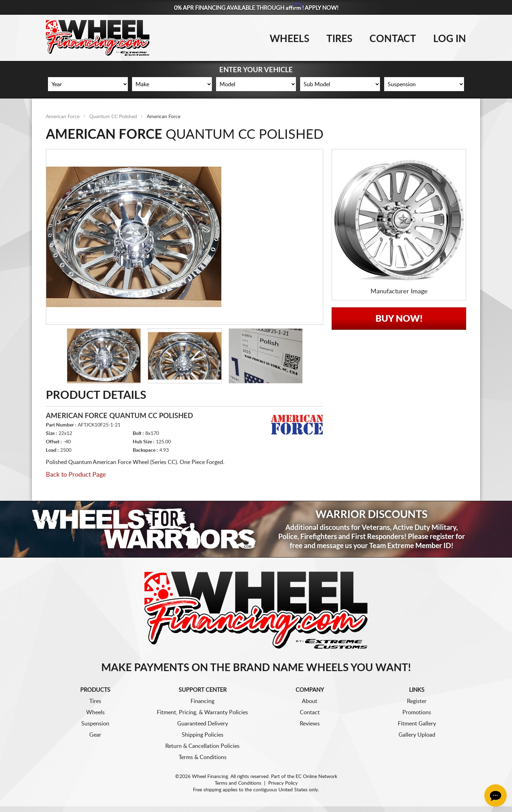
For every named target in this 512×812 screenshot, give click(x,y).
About (310, 701)
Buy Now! (399, 319)
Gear (95, 735)
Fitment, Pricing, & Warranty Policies (202, 712)
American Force (63, 117)
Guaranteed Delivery (203, 724)
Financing (202, 701)
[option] (185, 237)
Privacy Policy (283, 783)
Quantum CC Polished (113, 117)
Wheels (289, 39)
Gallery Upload (417, 735)
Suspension (95, 724)
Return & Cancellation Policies (202, 746)
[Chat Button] (496, 796)
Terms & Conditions (203, 757)
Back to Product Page (76, 475)
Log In (450, 39)
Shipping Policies (203, 735)
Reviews (310, 724)
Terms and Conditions (238, 783)
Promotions (417, 712)
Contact (393, 39)
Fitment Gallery (417, 724)
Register (417, 701)
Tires (339, 39)
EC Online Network (316, 777)
